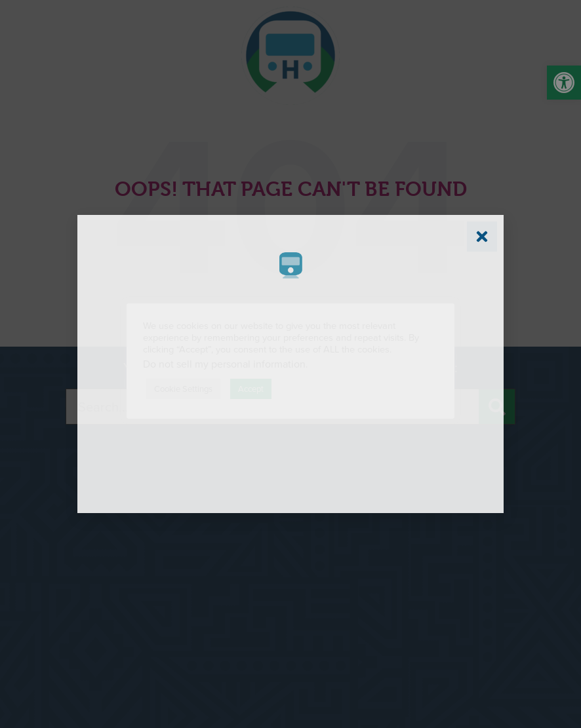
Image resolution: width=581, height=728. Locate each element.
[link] (482, 237)
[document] (290, 364)
